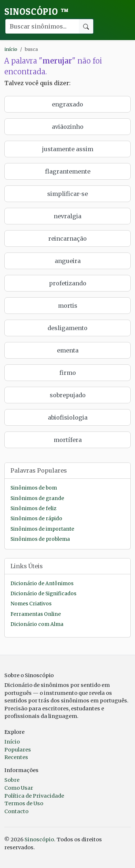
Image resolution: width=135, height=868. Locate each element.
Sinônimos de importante (42, 529)
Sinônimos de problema (40, 539)
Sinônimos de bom (34, 488)
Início (12, 742)
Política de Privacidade (34, 796)
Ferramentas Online (36, 614)
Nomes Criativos (31, 604)
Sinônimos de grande (37, 498)
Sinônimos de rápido (36, 519)
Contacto (16, 811)
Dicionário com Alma (37, 624)
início (11, 49)
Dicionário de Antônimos (42, 584)
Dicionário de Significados (43, 594)
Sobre (12, 780)
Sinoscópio (37, 12)
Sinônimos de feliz (33, 508)
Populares (18, 750)
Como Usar (19, 788)
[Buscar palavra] (42, 26)
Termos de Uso (24, 803)
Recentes (16, 757)
